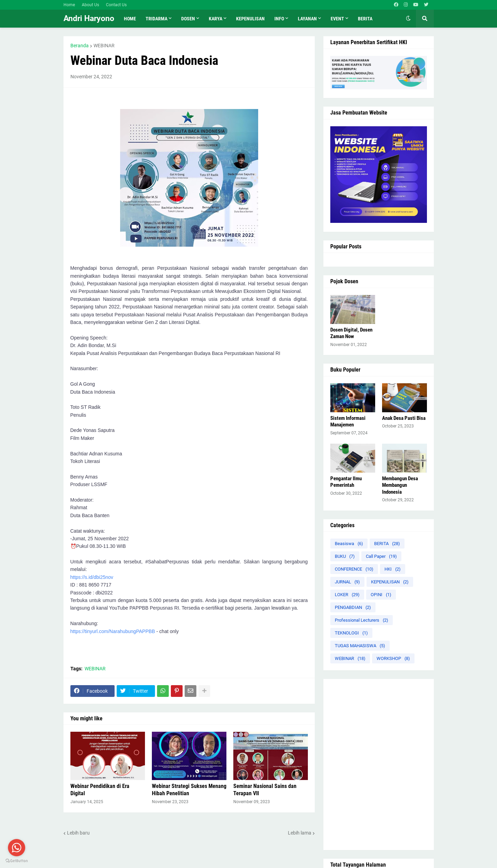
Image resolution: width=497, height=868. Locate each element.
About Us (90, 5)
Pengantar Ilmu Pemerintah (346, 482)
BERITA (387, 544)
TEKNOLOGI (351, 633)
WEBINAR (104, 46)
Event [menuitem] (337, 19)
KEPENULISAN (390, 582)
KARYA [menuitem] (216, 19)
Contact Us (116, 5)
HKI (393, 569)
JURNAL (347, 582)
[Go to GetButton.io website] (17, 861)
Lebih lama (300, 833)
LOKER (347, 595)
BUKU (345, 556)
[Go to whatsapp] (17, 848)
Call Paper (381, 556)
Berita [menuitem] (365, 19)
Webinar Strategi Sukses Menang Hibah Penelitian (189, 790)
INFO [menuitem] (279, 19)
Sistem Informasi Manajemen (348, 422)
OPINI (381, 595)
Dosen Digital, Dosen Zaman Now (351, 333)
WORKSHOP (393, 658)
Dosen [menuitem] (188, 19)
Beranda (80, 46)
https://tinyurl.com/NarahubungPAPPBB (113, 631)
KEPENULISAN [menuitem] (250, 19)
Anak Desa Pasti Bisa (404, 418)
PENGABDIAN (353, 607)
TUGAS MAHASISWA (360, 646)
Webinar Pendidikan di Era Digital (100, 790)
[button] (408, 19)
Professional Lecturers (362, 620)
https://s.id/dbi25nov (92, 577)
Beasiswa (349, 544)
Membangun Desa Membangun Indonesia (400, 485)
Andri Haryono (89, 18)
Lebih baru (78, 833)
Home (69, 5)
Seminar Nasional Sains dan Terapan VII (265, 790)
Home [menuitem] (130, 19)
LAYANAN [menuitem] (307, 19)
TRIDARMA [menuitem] (157, 19)
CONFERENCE (354, 569)
